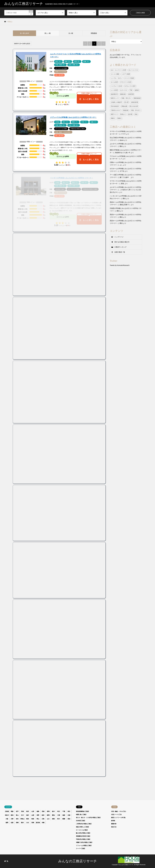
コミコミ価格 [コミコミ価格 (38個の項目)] (115, 74)
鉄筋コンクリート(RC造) (118, 818)
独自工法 (114, 827)
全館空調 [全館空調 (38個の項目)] (131, 94)
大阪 (7, 819)
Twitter (5, 861)
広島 (43, 819)
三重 (59, 815)
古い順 (71, 33)
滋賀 (64, 815)
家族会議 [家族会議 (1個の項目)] (124, 106)
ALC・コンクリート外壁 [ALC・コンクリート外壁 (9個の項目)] (118, 70)
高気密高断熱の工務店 (82, 811)
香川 (59, 819)
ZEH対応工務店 (81, 821)
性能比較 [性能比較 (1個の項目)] (126, 110)
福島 (38, 811)
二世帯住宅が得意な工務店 (84, 824)
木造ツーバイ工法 (116, 815)
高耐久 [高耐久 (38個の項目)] (113, 118)
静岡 (48, 815)
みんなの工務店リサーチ (78, 861)
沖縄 (43, 823)
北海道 (7, 811)
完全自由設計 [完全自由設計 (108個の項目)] (115, 106)
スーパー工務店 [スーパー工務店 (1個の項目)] (129, 78)
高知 (69, 819)
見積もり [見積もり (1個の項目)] (123, 114)
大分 (28, 823)
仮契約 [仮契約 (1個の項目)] (137, 90)
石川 (22, 815)
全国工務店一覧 (120, 252)
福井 (28, 815)
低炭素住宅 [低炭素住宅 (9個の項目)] (114, 94)
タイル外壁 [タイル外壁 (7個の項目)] (114, 82)
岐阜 (43, 815)
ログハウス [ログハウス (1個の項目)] (124, 90)
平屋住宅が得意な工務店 (83, 839)
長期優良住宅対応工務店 (83, 836)
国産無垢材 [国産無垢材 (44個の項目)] (137, 98)
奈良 (17, 819)
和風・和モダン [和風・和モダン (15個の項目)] (126, 98)
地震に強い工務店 (81, 815)
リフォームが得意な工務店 (84, 846)
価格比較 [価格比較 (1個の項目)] (123, 94)
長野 (38, 815)
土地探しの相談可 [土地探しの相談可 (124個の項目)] (116, 102)
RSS (7, 861)
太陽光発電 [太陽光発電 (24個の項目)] (134, 102)
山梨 (33, 815)
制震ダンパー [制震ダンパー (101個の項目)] (115, 98)
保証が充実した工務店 (82, 827)
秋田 (28, 811)
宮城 (22, 811)
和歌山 (22, 819)
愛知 (53, 815)
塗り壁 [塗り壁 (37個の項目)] (126, 102)
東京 (69, 811)
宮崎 (33, 823)
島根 (33, 819)
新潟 (12, 815)
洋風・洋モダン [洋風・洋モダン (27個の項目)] (136, 110)
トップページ (119, 237)
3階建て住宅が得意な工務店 (84, 842)
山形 (33, 811)
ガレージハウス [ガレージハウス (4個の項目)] (133, 70)
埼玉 (59, 811)
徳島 (53, 819)
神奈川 (7, 815)
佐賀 (12, 823)
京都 (69, 815)
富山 (17, 815)
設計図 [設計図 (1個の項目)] (130, 114)
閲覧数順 (94, 33)
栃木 (53, 811)
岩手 (17, 811)
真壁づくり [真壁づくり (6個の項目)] (114, 114)
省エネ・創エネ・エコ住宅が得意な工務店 (88, 818)
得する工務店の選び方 (122, 242)
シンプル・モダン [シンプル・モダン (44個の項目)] (116, 78)
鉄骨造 (113, 821)
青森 (12, 811)
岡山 (38, 819)
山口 (48, 819)
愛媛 (64, 819)
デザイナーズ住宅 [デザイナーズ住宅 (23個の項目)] (126, 82)
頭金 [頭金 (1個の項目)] (136, 114)
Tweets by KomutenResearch (120, 265)
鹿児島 (38, 823)
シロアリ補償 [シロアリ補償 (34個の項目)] (126, 74)
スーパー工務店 (81, 849)
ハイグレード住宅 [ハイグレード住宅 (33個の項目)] (116, 86)
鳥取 (28, 819)
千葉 (64, 811)
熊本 (22, 823)
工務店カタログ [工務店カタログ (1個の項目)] (116, 110)
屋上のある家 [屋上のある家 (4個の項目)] (134, 106)
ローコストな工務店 (82, 830)
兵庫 (12, 819)
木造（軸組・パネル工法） (119, 811)
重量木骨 (114, 824)
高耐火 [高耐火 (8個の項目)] (119, 118)
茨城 (43, 811)
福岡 (7, 823)
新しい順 (48, 33)
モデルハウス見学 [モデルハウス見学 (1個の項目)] (130, 86)
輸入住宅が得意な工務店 (83, 833)
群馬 (48, 811)
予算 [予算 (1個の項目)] (131, 90)
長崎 (17, 823)
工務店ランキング (120, 247)
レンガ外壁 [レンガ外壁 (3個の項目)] (114, 90)
